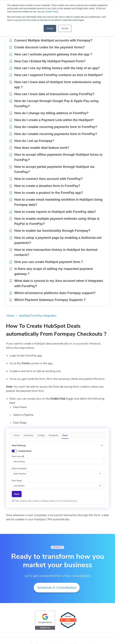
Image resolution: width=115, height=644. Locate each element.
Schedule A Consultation (57, 588)
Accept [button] (50, 28)
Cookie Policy (52, 12)
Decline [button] (65, 28)
